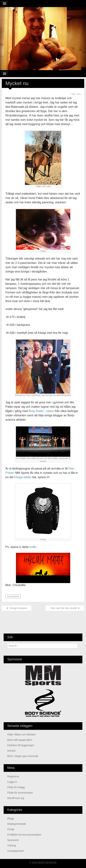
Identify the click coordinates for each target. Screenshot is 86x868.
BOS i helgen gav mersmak (23, 756)
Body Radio (36, 411)
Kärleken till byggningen (21, 745)
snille (33, 547)
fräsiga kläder (23, 477)
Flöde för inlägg (16, 787)
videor (50, 411)
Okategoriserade (17, 824)
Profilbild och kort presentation (24, 835)
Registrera (13, 776)
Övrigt (11, 829)
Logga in (12, 782)
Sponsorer (13, 840)
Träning (11, 845)
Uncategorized (15, 851)
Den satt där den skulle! (65, 608)
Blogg (11, 818)
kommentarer (13, 596)
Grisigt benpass (17, 608)
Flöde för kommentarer (20, 793)
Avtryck (11, 751)
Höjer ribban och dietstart (21, 734)
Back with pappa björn (20, 740)
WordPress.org (16, 798)
